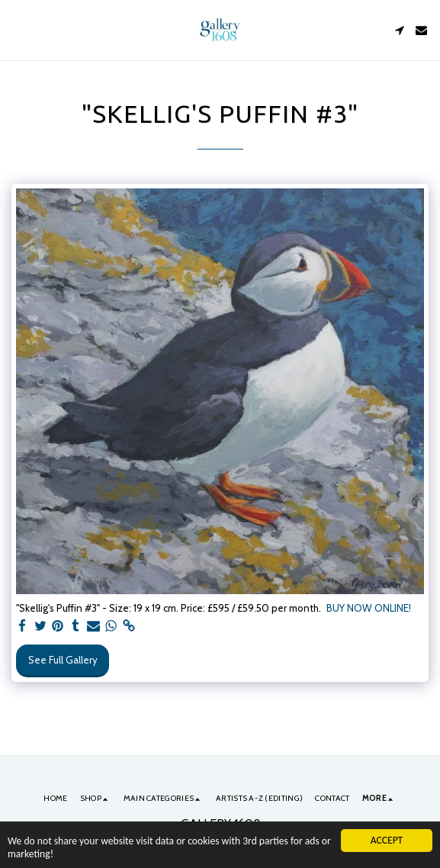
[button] (17, 30)
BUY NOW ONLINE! (369, 608)
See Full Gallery (63, 660)
